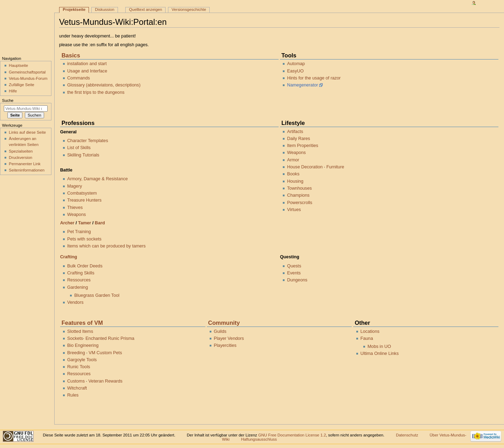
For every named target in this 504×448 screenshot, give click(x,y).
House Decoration (305, 167)
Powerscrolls (300, 203)
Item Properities (303, 146)
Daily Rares (299, 139)
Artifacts (295, 132)
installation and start (87, 64)
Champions (298, 195)
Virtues (294, 210)
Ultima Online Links (380, 353)
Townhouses (299, 188)
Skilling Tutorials (83, 155)
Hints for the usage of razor (314, 78)
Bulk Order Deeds (85, 266)
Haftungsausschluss (259, 439)
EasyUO (295, 71)
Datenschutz (407, 435)
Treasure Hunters (84, 200)
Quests (294, 266)
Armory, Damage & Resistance (97, 179)
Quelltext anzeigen (145, 9)
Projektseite (74, 9)
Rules (73, 395)
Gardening (78, 287)
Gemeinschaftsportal (27, 72)
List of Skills (79, 148)
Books (293, 174)
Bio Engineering (83, 345)
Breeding (76, 353)
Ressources (79, 280)
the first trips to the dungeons (96, 92)
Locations (370, 331)
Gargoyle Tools (82, 360)
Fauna (367, 338)
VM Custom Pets (105, 353)
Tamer (85, 223)
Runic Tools (79, 367)
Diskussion (104, 9)
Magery (75, 186)
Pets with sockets (84, 239)
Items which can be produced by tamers (106, 246)
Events (294, 273)
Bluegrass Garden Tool (97, 295)
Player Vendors (229, 338)
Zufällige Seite (22, 85)
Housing (295, 181)
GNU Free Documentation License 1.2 (292, 435)
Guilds (220, 331)
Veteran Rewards (106, 381)
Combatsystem (82, 193)
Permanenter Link (24, 164)
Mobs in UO (379, 346)
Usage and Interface (87, 71)
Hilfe (13, 91)
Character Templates (88, 141)
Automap (296, 64)
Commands (79, 78)
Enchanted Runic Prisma (110, 338)
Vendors (75, 302)
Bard (100, 223)
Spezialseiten (21, 151)
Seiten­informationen (27, 170)
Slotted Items (80, 331)
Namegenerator (302, 85)
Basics (71, 55)
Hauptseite (18, 65)
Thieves (75, 208)
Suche (8, 100)
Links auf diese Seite (27, 132)
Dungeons (297, 280)
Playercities (225, 345)
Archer (67, 223)
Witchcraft (77, 388)
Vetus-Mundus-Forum (28, 78)
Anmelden (487, 3)
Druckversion (20, 157)
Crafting (69, 257)
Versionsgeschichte (189, 9)
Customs (76, 381)
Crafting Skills (81, 273)
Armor (293, 160)
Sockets (75, 338)
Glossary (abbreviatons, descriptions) (104, 85)
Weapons (76, 215)
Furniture (335, 167)
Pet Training (79, 232)
